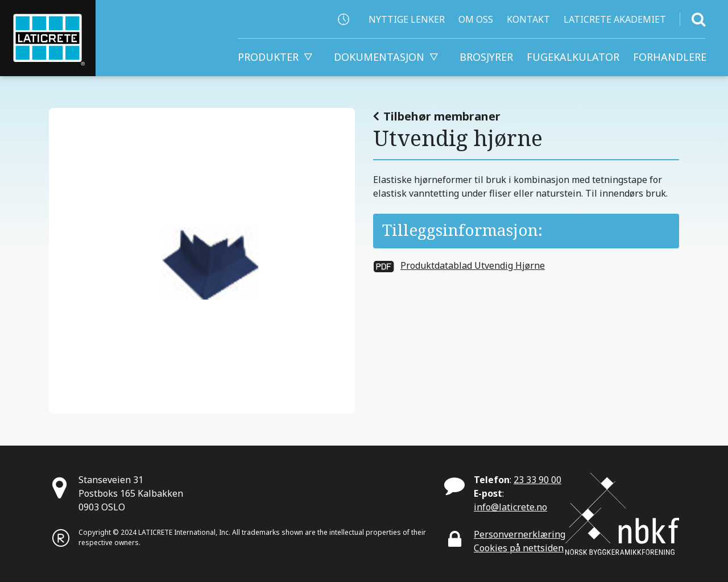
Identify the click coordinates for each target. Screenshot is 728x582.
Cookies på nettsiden (519, 548)
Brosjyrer (486, 57)
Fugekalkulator (573, 57)
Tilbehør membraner (442, 116)
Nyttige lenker (407, 19)
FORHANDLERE (670, 57)
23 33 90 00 (537, 480)
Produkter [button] (268, 57)
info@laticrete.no (510, 507)
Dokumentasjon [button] (379, 57)
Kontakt (528, 19)
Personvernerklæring (520, 534)
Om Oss (476, 19)
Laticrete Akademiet (615, 19)
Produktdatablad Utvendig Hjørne (473, 265)
